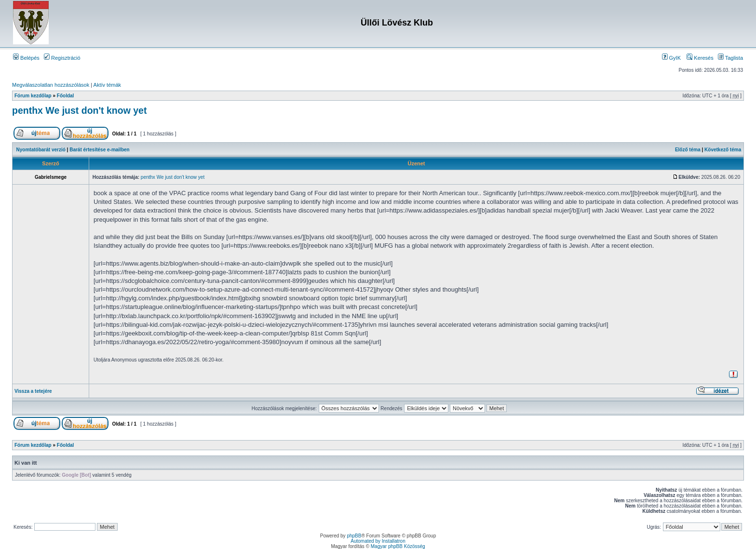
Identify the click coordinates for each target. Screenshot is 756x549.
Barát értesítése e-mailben (100, 150)
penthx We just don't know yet (79, 110)
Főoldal (66, 96)
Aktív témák (107, 85)
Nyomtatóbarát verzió (41, 150)
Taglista (730, 58)
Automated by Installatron (378, 541)
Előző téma (688, 150)
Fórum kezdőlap (33, 96)
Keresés (700, 58)
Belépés (26, 58)
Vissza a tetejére (33, 391)
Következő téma (723, 150)
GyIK (672, 58)
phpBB (354, 536)
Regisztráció (62, 58)
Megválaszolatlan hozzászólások (51, 85)
